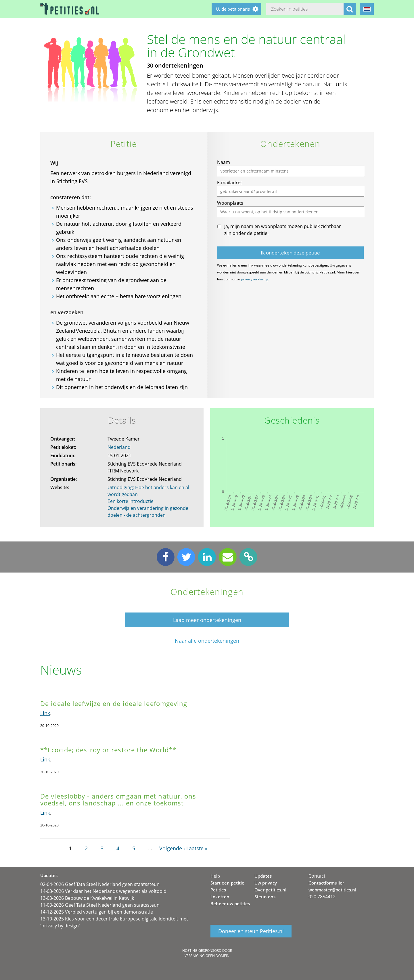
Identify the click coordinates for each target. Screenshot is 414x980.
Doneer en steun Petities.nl (251, 931)
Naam (224, 162)
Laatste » (197, 848)
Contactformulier (326, 883)
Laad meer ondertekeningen (207, 620)
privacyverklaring (255, 279)
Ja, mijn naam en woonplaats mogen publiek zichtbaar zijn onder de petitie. (283, 230)
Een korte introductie (131, 501)
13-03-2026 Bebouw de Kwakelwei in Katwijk (87, 898)
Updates (263, 876)
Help (215, 876)
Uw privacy (266, 883)
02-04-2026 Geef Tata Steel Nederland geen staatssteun (100, 884)
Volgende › (172, 848)
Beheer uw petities (230, 904)
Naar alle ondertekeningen (207, 641)
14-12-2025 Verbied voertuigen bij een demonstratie (97, 912)
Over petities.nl (270, 890)
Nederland (119, 447)
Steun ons (265, 897)
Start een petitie (227, 883)
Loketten (220, 897)
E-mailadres (230, 183)
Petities (218, 890)
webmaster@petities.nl (332, 890)
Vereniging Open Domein (207, 956)
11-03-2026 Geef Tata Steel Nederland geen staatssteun (100, 905)
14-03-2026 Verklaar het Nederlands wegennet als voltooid (103, 891)
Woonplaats (230, 203)
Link (45, 713)
